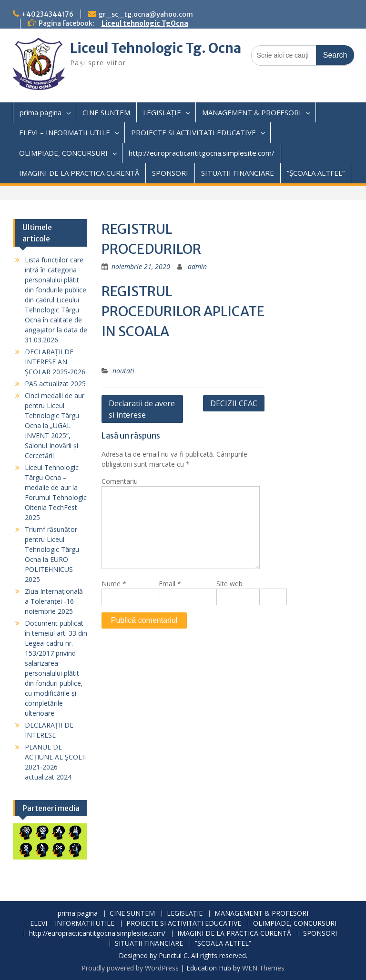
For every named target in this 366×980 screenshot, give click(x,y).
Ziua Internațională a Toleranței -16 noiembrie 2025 (54, 601)
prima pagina (41, 112)
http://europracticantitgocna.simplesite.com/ (202, 153)
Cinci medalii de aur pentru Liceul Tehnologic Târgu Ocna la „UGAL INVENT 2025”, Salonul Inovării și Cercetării (55, 425)
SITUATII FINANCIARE (238, 173)
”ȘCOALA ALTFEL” (316, 173)
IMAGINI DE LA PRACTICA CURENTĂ (79, 173)
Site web (229, 584)
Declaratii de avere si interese (142, 409)
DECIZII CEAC (234, 403)
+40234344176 (47, 14)
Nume (114, 584)
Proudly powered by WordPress (130, 968)
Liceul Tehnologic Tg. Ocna (156, 48)
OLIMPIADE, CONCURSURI (63, 153)
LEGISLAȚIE (162, 112)
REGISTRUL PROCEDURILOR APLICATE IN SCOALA (183, 311)
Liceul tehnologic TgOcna (145, 23)
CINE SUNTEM (106, 112)
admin (197, 266)
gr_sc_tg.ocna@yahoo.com (146, 14)
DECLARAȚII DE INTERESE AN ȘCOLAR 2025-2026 (55, 362)
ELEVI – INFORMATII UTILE (65, 132)
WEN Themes (263, 968)
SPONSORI (170, 173)
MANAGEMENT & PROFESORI (252, 112)
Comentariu (120, 481)
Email (170, 584)
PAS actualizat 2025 (55, 384)
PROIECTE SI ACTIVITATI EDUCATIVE (193, 132)
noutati (123, 371)
